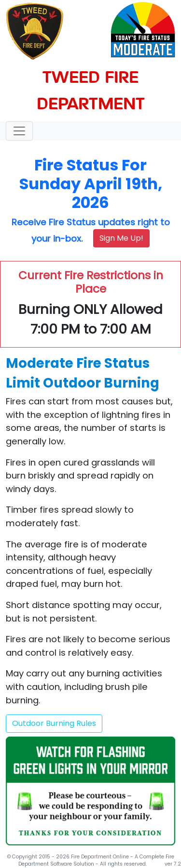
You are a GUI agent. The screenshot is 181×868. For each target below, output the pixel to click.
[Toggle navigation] (19, 131)
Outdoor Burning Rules (54, 723)
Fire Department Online (101, 857)
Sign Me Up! (121, 238)
